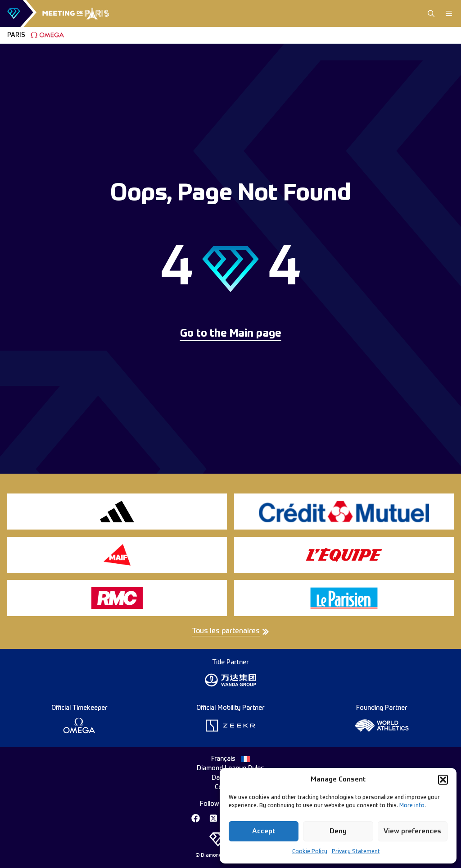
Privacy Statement (356, 852)
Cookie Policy (310, 852)
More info (412, 806)
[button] (443, 780)
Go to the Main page (231, 334)
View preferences (412, 831)
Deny (338, 831)
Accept (264, 831)
